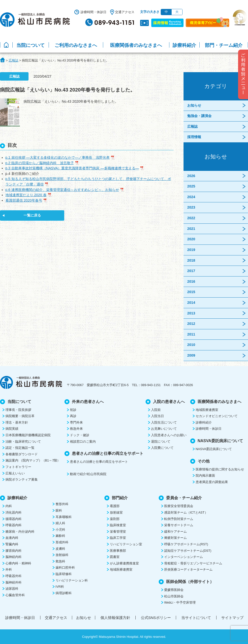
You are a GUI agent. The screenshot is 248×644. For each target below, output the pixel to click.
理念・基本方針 (17, 422)
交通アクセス (125, 12)
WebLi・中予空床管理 (180, 602)
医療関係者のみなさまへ (136, 45)
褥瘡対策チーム (175, 538)
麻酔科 (60, 536)
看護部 (115, 506)
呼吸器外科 (14, 576)
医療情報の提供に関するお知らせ (220, 469)
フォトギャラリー (18, 467)
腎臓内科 (12, 544)
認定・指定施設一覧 (20, 448)
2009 (191, 355)
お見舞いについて (164, 429)
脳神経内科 (14, 557)
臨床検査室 (118, 525)
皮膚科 (60, 549)
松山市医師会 (174, 596)
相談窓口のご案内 (83, 442)
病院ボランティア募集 (22, 479)
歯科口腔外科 (65, 567)
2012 (191, 324)
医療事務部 (118, 551)
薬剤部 (115, 519)
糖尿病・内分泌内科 (20, 532)
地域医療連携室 (207, 410)
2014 (191, 303)
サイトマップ (232, 618)
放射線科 (62, 555)
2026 (191, 176)
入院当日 (157, 416)
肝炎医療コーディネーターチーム (188, 569)
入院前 (156, 410)
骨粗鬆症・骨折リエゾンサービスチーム (193, 563)
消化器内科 (14, 512)
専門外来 (76, 422)
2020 (191, 239)
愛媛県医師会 (174, 590)
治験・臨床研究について (23, 442)
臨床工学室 (118, 538)
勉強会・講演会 (199, 116)
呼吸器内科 (14, 525)
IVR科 (60, 587)
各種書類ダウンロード (22, 454)
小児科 (60, 530)
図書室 (115, 557)
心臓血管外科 (15, 595)
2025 (191, 186)
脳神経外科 (14, 582)
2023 (191, 207)
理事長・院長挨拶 (18, 410)
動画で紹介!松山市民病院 (88, 474)
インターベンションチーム (184, 557)
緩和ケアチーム (175, 532)
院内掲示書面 (205, 475)
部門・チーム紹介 (224, 45)
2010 (191, 345)
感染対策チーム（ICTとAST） (186, 512)
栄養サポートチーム (179, 525)
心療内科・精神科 (18, 563)
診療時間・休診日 (93, 12)
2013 (191, 313)
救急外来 (76, 429)
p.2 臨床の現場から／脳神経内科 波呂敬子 (40, 163)
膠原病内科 (14, 551)
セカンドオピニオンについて (217, 416)
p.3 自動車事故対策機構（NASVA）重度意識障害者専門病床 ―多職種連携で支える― (72, 168)
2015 (191, 292)
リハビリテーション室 (126, 544)
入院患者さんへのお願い (169, 435)
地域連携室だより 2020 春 (26, 195)
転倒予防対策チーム (179, 519)
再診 (73, 416)
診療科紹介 (184, 45)
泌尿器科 (12, 589)
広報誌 (192, 126)
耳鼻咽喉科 (64, 517)
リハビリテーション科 (72, 580)
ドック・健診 (80, 435)
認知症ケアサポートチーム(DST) (188, 551)
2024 (191, 197)
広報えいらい (15, 473)
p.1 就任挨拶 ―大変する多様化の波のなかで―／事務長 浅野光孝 (58, 157)
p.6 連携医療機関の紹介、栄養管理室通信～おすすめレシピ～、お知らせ (62, 190)
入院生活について (164, 422)
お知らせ (194, 105)
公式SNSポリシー (156, 618)
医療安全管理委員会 (179, 506)
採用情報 (194, 137)
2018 (191, 260)
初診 (73, 410)
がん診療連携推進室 (124, 563)
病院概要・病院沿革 (20, 416)
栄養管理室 (118, 532)
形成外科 (62, 542)
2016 (191, 281)
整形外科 (62, 504)
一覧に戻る (32, 215)
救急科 (60, 561)
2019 (191, 250)
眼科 (59, 510)
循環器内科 (14, 519)
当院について (31, 45)
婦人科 (60, 523)
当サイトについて (196, 618)
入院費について (162, 448)
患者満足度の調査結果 (212, 482)
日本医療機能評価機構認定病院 (28, 435)
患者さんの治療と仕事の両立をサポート (99, 462)
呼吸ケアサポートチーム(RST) (186, 544)
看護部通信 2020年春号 (24, 200)
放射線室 (116, 512)
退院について (161, 442)
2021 (191, 229)
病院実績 (12, 429)
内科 (9, 506)
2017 (191, 271)
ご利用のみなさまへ (76, 45)
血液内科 (12, 538)
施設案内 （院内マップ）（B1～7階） (33, 460)
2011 (191, 334)
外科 (9, 569)
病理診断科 (64, 593)
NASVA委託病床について (214, 449)
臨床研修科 (64, 574)
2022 (191, 218)
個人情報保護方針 (115, 618)
